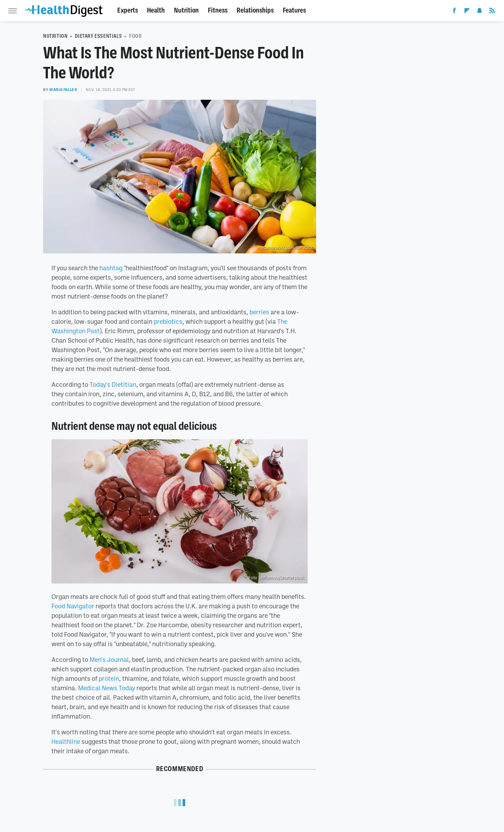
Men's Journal (109, 659)
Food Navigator (73, 606)
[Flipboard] (467, 12)
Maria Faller (63, 90)
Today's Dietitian (113, 384)
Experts (128, 10)
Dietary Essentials (98, 36)
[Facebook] (454, 12)
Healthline (66, 741)
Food (135, 36)
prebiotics (168, 321)
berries (259, 312)
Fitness (218, 10)
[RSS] (492, 12)
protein (109, 678)
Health (156, 10)
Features (294, 10)
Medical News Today (107, 688)
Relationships (255, 10)
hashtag (111, 268)
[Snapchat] (479, 12)
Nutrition (186, 10)
